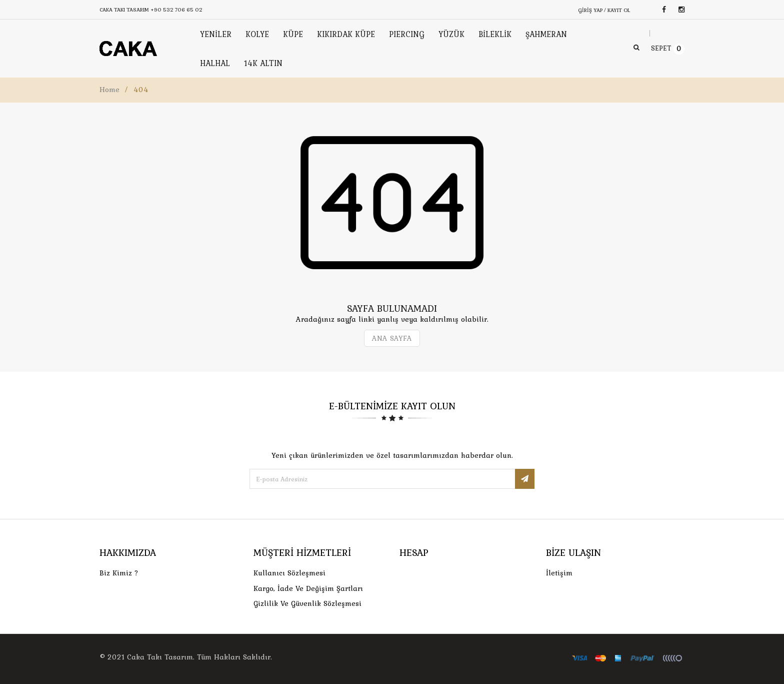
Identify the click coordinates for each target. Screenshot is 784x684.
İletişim (559, 573)
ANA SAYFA (392, 338)
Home (109, 90)
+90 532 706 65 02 (176, 10)
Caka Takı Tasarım (160, 657)
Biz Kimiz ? (119, 573)
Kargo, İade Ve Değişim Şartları (308, 588)
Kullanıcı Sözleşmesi (289, 573)
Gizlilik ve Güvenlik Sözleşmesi (307, 603)
